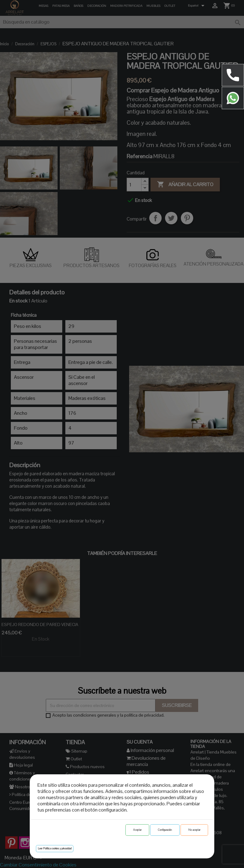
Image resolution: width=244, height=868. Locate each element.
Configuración (165, 830)
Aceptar (137, 830)
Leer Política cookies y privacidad (55, 848)
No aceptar (194, 830)
